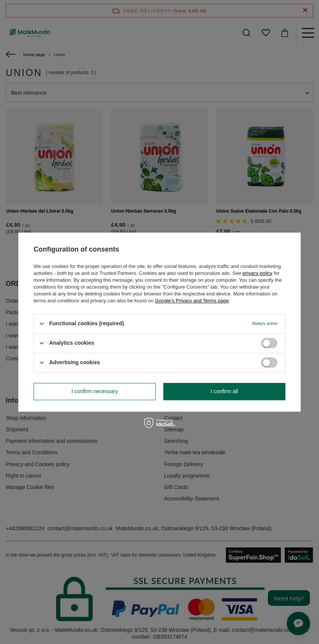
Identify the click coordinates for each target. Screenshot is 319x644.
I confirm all (224, 391)
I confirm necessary (94, 391)
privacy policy (258, 273)
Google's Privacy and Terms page (192, 301)
